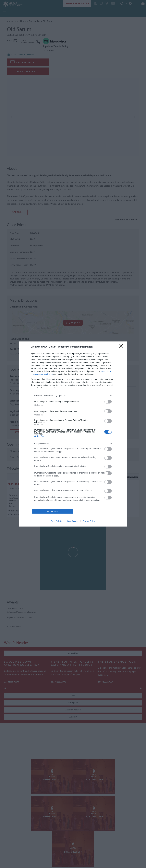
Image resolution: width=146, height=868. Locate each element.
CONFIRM (53, 511)
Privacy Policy (89, 521)
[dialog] (73, 434)
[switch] (108, 402)
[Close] (122, 347)
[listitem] (73, 395)
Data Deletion (57, 521)
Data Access (73, 521)
